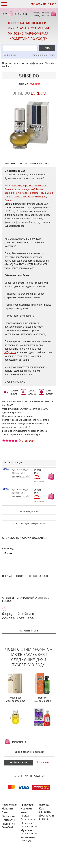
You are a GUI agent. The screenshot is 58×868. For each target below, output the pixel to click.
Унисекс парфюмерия (28, 34)
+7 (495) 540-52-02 (41, 13)
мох (51, 208)
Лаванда (34, 208)
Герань (40, 204)
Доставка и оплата (46, 832)
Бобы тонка (41, 201)
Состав (23, 178)
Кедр (25, 208)
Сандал (9, 215)
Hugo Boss (16, 713)
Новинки (26, 823)
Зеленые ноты (13, 208)
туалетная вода (13, 478)
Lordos (6, 66)
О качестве (9, 831)
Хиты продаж (25, 829)
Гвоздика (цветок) (24, 204)
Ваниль (9, 204)
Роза (31, 212)
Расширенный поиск (44, 55)
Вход (53, 4)
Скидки (7, 827)
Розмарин (40, 212)
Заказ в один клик (29, 527)
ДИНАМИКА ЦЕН (21, 492)
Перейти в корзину (19, 777)
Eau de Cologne (42, 716)
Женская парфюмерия (28, 23)
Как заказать (45, 825)
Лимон (43, 208)
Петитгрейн (21, 212)
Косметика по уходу (28, 39)
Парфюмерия (9, 63)
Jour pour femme (16, 716)
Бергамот (28, 201)
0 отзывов (26, 455)
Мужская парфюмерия (28, 28)
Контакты (8, 835)
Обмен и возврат (40, 178)
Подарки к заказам (8, 840)
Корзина (53, 15)
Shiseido (49, 63)
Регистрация (39, 4)
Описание (10, 178)
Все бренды (9, 55)
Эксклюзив (28, 834)
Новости (7, 823)
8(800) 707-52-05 (42, 16)
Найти (47, 48)
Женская (23, 84)
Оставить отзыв (29, 646)
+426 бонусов (39, 496)
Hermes (42, 713)
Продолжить (43, 777)
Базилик (17, 201)
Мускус (9, 212)
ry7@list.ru (10, 367)
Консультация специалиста (29, 538)
